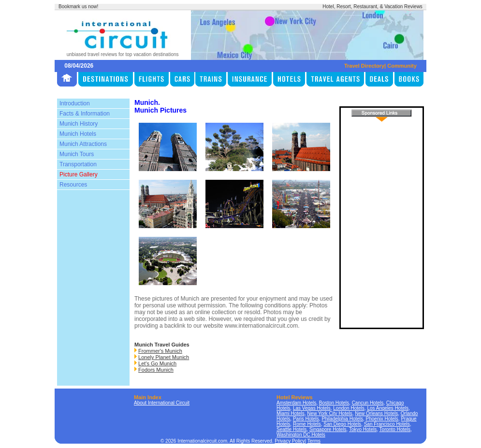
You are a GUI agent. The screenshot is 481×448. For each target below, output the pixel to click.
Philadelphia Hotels (342, 419)
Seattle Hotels (292, 429)
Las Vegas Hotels (312, 408)
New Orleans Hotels (376, 413)
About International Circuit (162, 403)
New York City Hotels (329, 413)
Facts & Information (85, 114)
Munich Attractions (83, 144)
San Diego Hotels (342, 424)
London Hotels (349, 408)
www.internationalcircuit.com (261, 326)
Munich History (79, 124)
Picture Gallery (79, 174)
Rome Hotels (307, 424)
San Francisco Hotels (387, 424)
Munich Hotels (78, 134)
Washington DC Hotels (301, 435)
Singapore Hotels (328, 429)
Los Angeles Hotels (388, 408)
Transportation (78, 164)
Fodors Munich (156, 370)
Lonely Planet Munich (164, 357)
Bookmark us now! (78, 7)
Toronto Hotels (395, 429)
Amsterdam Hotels (296, 403)
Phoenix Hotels (382, 419)
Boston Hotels (334, 403)
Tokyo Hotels (363, 429)
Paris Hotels (306, 419)
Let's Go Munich (157, 363)
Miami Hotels (291, 413)
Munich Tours (77, 154)
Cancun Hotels (368, 403)
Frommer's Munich (160, 351)
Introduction (75, 103)
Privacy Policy (290, 441)
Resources (73, 185)
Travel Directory (364, 66)
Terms (314, 441)
